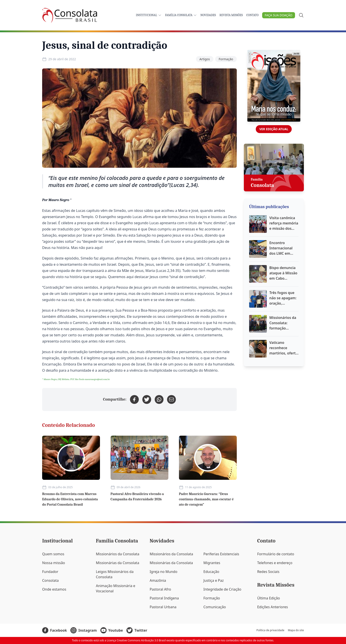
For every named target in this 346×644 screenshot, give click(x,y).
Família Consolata (181, 15)
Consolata (50, 580)
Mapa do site (296, 630)
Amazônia (158, 580)
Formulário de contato (276, 554)
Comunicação (215, 607)
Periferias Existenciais (221, 554)
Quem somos (53, 554)
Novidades (208, 15)
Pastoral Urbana (163, 607)
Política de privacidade (270, 630)
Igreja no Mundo (163, 572)
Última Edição (268, 598)
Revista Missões (231, 15)
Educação (211, 572)
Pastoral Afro (160, 589)
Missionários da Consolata (118, 554)
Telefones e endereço (275, 563)
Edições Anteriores (272, 607)
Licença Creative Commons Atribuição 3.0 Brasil (136, 640)
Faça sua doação (279, 15)
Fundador (50, 572)
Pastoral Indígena (164, 598)
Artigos (205, 59)
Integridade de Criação (222, 589)
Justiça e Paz (214, 580)
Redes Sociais (268, 572)
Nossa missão (54, 563)
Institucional (149, 15)
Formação (226, 59)
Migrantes (212, 563)
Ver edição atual (274, 129)
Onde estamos (54, 589)
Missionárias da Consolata (118, 563)
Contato (252, 15)
